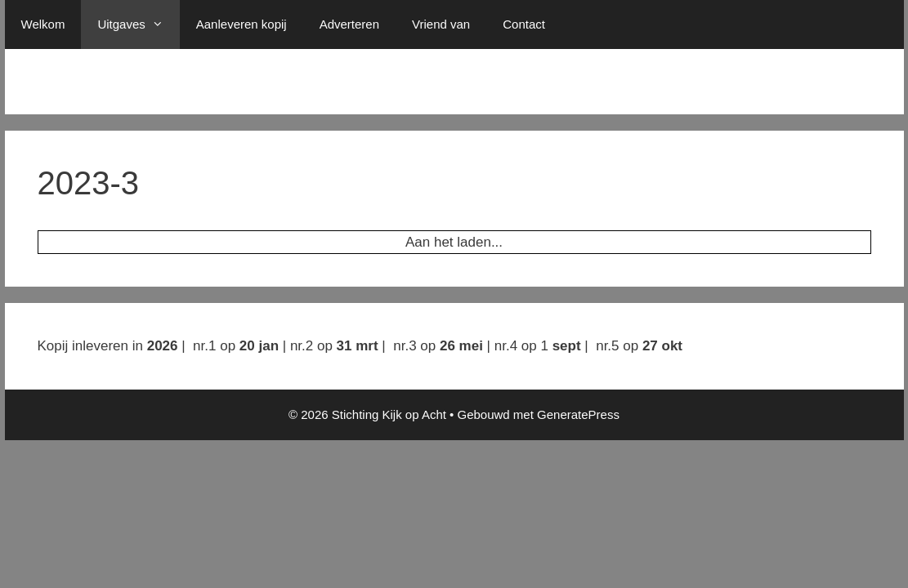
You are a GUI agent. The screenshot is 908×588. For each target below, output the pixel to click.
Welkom (43, 24)
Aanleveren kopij (242, 24)
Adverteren (349, 24)
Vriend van (441, 24)
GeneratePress (578, 414)
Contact (524, 24)
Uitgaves (138, 24)
